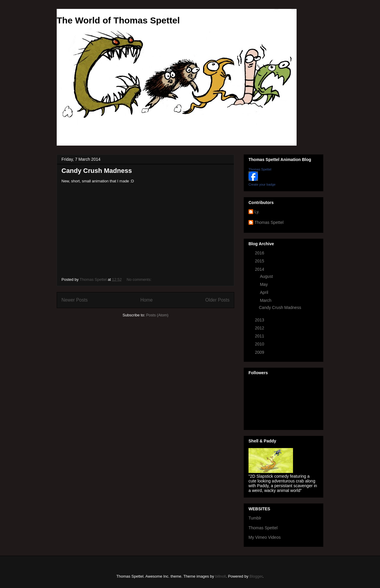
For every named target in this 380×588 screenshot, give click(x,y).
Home (147, 300)
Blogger (256, 576)
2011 (260, 336)
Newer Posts (75, 300)
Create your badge (262, 184)
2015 (260, 261)
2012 (260, 328)
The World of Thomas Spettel (118, 20)
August (267, 276)
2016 (260, 253)
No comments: (140, 279)
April (265, 292)
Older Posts (217, 300)
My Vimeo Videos (265, 537)
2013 (260, 320)
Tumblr (255, 518)
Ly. (257, 212)
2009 (260, 352)
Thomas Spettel (260, 169)
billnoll (221, 576)
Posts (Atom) (157, 315)
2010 (260, 344)
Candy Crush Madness (97, 171)
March (266, 300)
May (264, 284)
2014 (260, 269)
